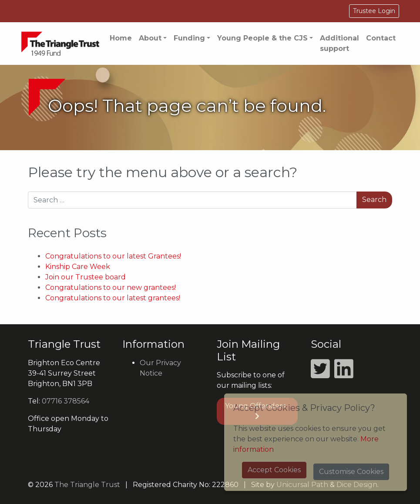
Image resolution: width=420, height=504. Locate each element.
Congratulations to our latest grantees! (113, 298)
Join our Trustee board (86, 277)
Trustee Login (374, 11)
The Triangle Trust (87, 485)
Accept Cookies (274, 470)
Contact (381, 38)
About (150, 38)
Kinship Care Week (78, 267)
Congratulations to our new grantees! (111, 287)
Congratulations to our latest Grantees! (113, 256)
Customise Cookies (351, 472)
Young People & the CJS (262, 38)
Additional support (339, 43)
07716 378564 (66, 401)
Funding (189, 38)
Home (121, 38)
